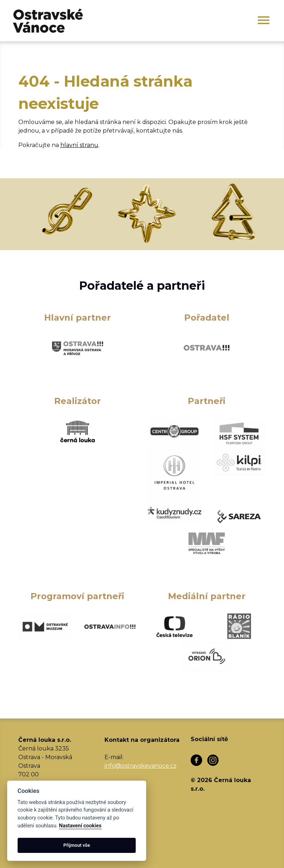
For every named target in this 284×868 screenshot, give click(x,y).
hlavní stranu (79, 145)
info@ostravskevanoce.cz (141, 766)
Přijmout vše (77, 845)
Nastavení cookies (80, 826)
